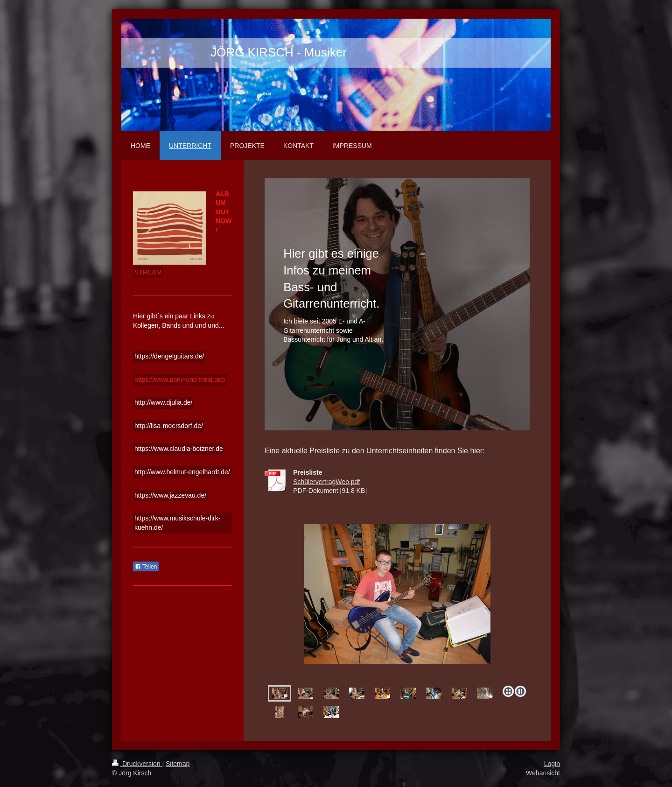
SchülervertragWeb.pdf (326, 482)
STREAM (148, 272)
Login (552, 764)
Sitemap (178, 764)
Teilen (146, 567)
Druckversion (137, 764)
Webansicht (543, 773)
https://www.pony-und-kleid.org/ (180, 379)
